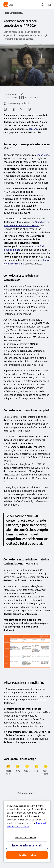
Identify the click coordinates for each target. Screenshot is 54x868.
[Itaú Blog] (8, 5)
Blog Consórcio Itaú (13, 13)
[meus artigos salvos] (49, 5)
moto (6, 250)
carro (33, 246)
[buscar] (42, 5)
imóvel (40, 246)
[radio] (8, 770)
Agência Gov (43, 155)
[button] (16, 103)
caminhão (15, 250)
